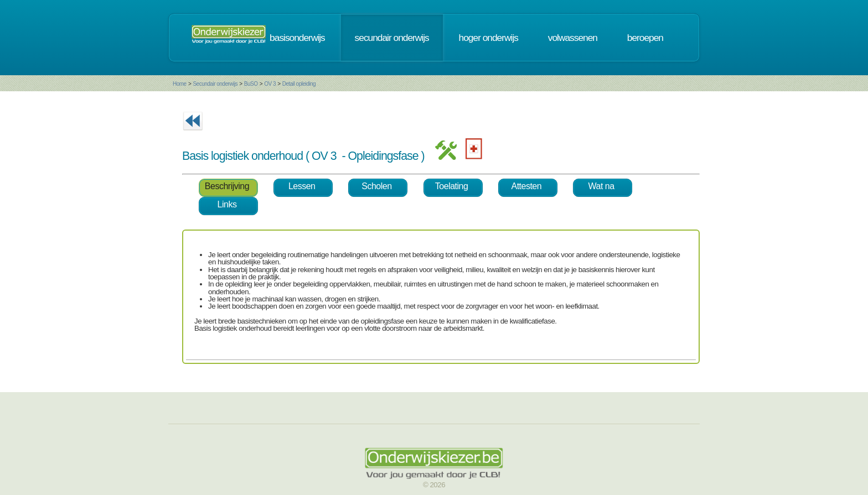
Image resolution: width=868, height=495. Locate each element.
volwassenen (573, 38)
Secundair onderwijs (215, 84)
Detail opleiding (299, 84)
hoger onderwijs (489, 38)
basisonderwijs (297, 38)
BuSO (251, 84)
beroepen (645, 38)
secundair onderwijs (392, 38)
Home (180, 84)
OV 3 (270, 84)
